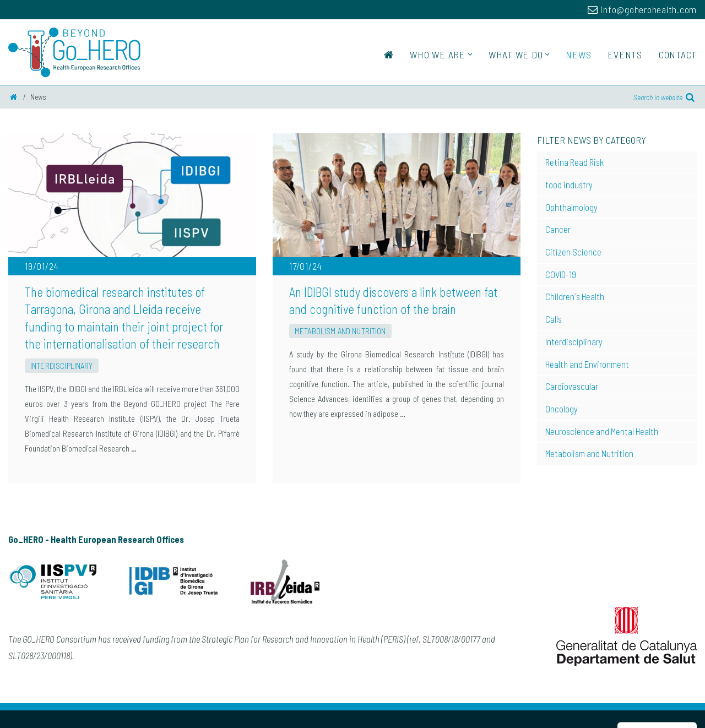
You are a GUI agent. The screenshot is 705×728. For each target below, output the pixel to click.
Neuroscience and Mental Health (602, 431)
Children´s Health (575, 296)
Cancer (558, 229)
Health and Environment (587, 364)
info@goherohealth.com (642, 9)
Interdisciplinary (62, 366)
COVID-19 (561, 274)
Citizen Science (573, 252)
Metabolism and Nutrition (340, 331)
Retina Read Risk (574, 162)
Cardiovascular (572, 386)
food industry (569, 184)
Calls (554, 319)
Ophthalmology (571, 207)
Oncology (562, 409)
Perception (680, 716)
